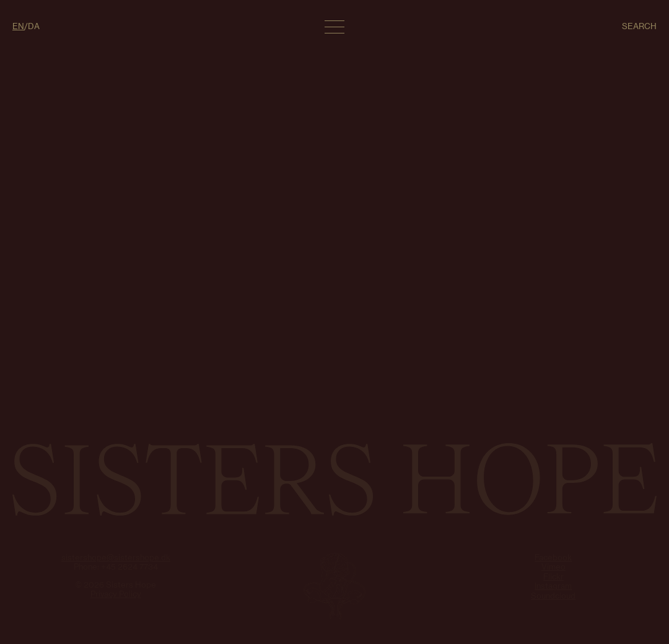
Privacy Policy (116, 594)
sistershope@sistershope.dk (116, 557)
